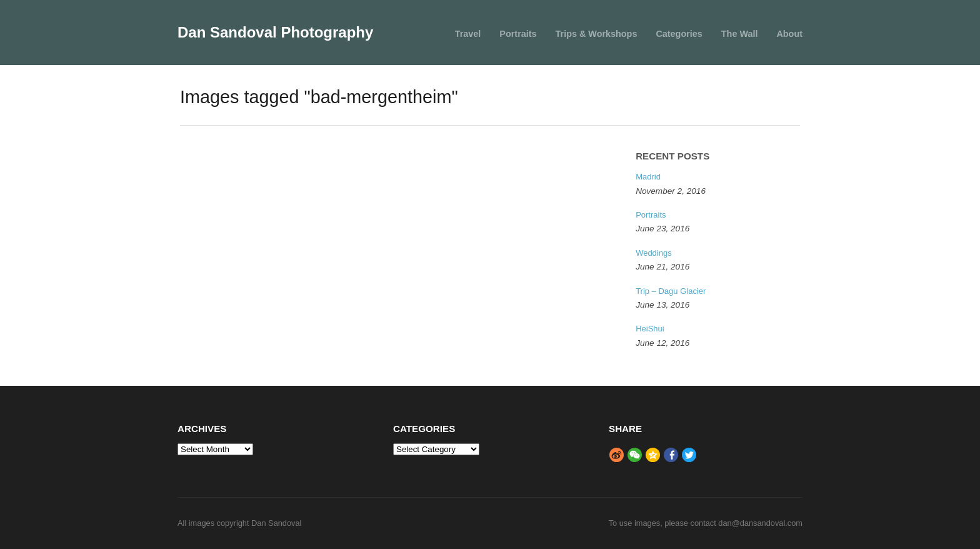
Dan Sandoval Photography (275, 32)
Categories (679, 34)
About (789, 34)
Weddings (654, 253)
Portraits (518, 34)
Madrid (648, 177)
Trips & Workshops (597, 34)
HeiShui (650, 329)
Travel (468, 34)
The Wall (740, 34)
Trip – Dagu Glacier (671, 291)
